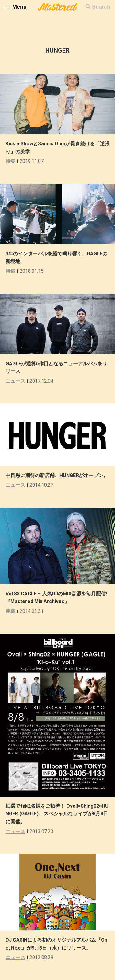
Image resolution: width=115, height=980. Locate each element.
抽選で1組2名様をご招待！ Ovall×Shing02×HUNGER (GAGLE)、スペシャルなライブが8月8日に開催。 (57, 814)
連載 (10, 611)
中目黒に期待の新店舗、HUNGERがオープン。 (57, 475)
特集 (10, 161)
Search (101, 7)
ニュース (15, 381)
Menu (19, 7)
